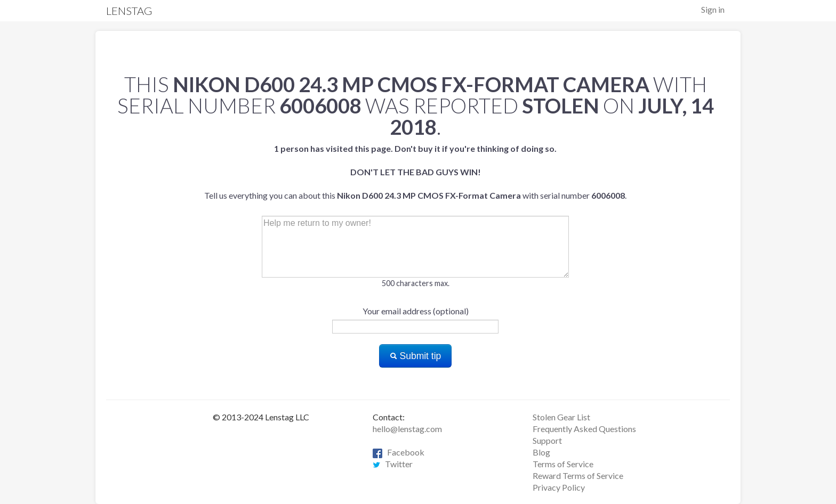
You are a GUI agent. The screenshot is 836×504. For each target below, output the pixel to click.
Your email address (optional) (416, 311)
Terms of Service (563, 464)
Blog (541, 452)
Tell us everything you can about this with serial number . (415, 172)
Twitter (393, 464)
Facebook (399, 452)
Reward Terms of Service (578, 475)
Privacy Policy (559, 487)
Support (547, 440)
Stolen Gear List (561, 417)
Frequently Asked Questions (584, 429)
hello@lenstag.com (407, 429)
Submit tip (416, 356)
